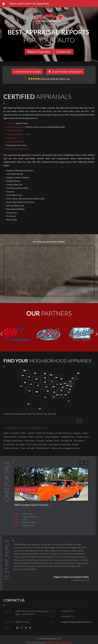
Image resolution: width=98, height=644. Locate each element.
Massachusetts (10, 437)
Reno (57, 441)
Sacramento (79, 441)
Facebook (22, 628)
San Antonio (9, 444)
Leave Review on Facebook (67, 72)
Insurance (11, 123)
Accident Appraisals (15, 127)
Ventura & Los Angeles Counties (65, 448)
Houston (77, 433)
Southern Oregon (11, 448)
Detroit (31, 433)
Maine (85, 433)
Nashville (40, 437)
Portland (49, 441)
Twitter (26, 628)
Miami (31, 437)
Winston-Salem (43, 448)
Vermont (31, 448)
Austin (6, 433)
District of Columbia (45, 433)
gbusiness (17, 628)
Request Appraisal (39, 52)
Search (80, 421)
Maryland (23, 437)
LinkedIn (30, 628)
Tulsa (23, 448)
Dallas (23, 433)
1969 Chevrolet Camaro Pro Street (31, 505)
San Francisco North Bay (60, 444)
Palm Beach (30, 441)
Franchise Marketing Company (59, 643)
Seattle (75, 444)
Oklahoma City (68, 437)
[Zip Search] (39, 421)
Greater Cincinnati (63, 433)
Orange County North (13, 441)
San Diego (20, 444)
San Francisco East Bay (37, 444)
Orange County (83, 437)
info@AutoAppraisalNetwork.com (76, 622)
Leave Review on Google (27, 72)
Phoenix (40, 441)
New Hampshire (52, 437)
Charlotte (15, 433)
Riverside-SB (67, 441)
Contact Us (63, 52)
